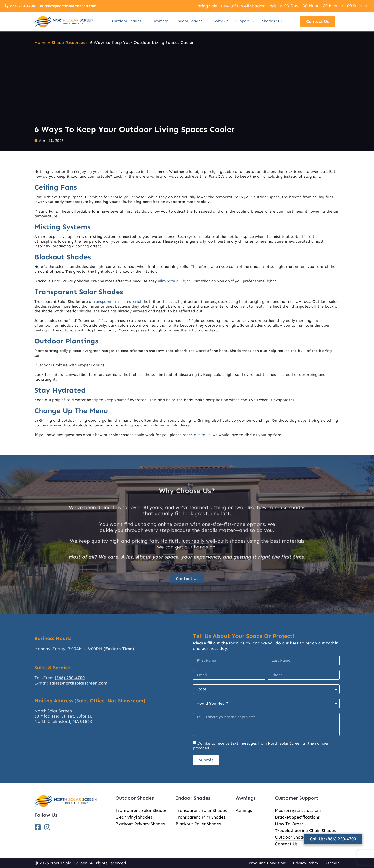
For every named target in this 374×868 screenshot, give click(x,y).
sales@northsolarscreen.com (78, 706)
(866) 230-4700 (70, 701)
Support (245, 21)
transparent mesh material (117, 301)
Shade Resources (68, 43)
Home (40, 43)
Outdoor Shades (129, 21)
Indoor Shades (192, 21)
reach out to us (197, 435)
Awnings (161, 21)
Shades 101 (272, 21)
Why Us (221, 21)
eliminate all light (174, 281)
